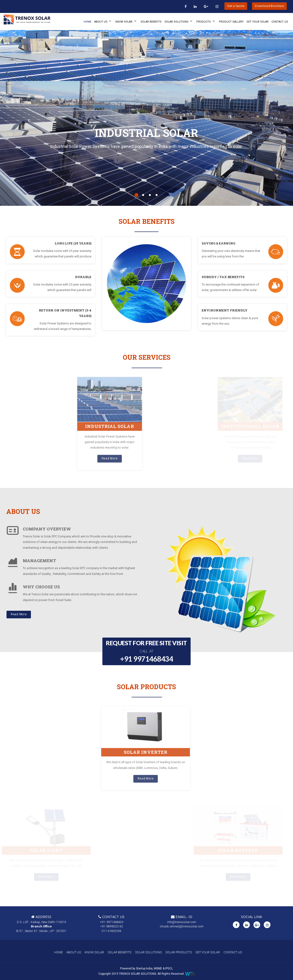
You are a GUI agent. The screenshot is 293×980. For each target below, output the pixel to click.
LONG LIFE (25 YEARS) (73, 243)
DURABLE (83, 277)
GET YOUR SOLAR (258, 22)
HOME (88, 22)
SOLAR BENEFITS (151, 22)
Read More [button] (19, 614)
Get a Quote (236, 6)
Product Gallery (231, 22)
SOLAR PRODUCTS (179, 952)
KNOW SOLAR (124, 22)
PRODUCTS (204, 22)
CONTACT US (233, 952)
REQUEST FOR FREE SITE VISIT (146, 652)
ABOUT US (74, 952)
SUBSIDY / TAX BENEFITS (223, 277)
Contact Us (280, 22)
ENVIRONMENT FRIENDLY (225, 310)
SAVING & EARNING (218, 243)
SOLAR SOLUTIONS (176, 22)
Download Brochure (269, 6)
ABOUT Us (101, 22)
